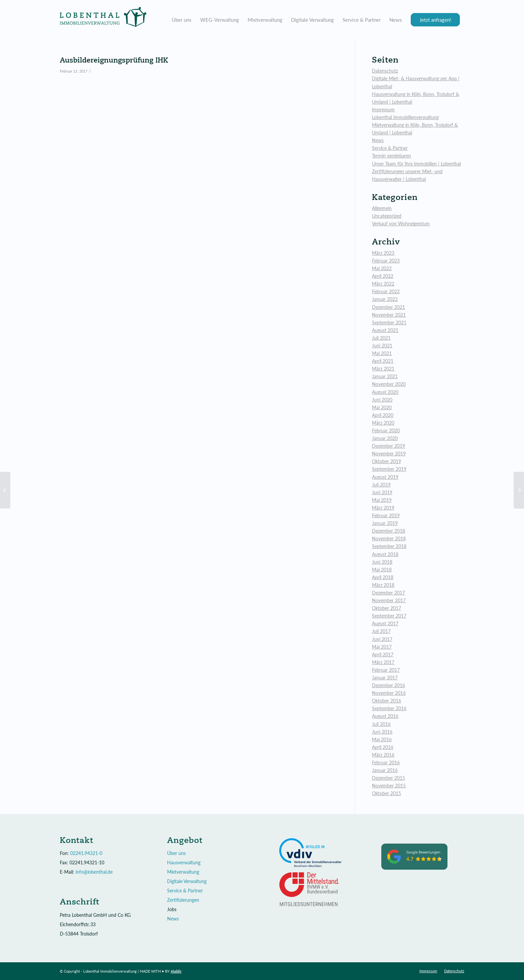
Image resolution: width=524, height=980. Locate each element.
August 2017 (385, 623)
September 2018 (389, 546)
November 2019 (389, 454)
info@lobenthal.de (94, 872)
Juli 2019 (381, 485)
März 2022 (383, 284)
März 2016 (383, 755)
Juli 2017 (381, 631)
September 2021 (389, 322)
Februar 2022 (386, 291)
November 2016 (389, 693)
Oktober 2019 (386, 461)
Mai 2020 (382, 407)
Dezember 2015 (388, 778)
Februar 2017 (386, 670)
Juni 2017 (382, 639)
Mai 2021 (382, 353)
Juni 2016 (382, 732)
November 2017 (389, 600)
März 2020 (383, 423)
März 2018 (383, 585)
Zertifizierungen (183, 900)
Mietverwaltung (183, 872)
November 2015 (389, 786)
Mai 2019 (382, 500)
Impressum (383, 110)
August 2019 (385, 477)
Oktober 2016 (386, 701)
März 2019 (383, 508)
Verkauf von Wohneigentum (401, 224)
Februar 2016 (386, 763)
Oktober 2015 (386, 793)
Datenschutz (385, 71)
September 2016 (389, 708)
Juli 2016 (381, 724)
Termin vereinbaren (391, 156)
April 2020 (383, 415)
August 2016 (385, 716)
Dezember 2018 (388, 531)
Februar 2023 (386, 261)
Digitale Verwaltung (187, 881)
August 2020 (385, 392)
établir (176, 971)
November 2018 (389, 538)
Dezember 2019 (388, 446)
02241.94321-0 (86, 853)
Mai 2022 (382, 268)
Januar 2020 (385, 438)
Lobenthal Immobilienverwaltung (405, 117)
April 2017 (383, 655)
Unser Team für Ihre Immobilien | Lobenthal (416, 164)
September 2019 (389, 469)
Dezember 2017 (388, 593)
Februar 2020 (386, 430)
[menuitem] (182, 20)
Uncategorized (387, 216)
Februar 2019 (386, 515)
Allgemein (382, 208)
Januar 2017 (385, 678)
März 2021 (383, 369)
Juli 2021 (381, 338)
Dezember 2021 (388, 307)
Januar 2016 (385, 770)
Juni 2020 (382, 400)
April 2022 (383, 276)
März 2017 (383, 662)
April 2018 (383, 577)
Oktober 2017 (386, 608)
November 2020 (389, 384)
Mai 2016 (382, 739)
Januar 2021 (385, 376)
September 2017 (389, 616)
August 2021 (385, 330)
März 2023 (383, 253)
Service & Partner (390, 148)
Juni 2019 (382, 492)
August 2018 (385, 554)
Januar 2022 (385, 299)
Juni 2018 (382, 562)
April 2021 (383, 361)
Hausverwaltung (184, 862)
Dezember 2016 (388, 685)
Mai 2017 (382, 647)
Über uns (176, 853)
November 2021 (389, 315)
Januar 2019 (385, 523)
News (378, 140)
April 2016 (383, 747)
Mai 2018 (382, 570)
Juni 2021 (382, 346)
